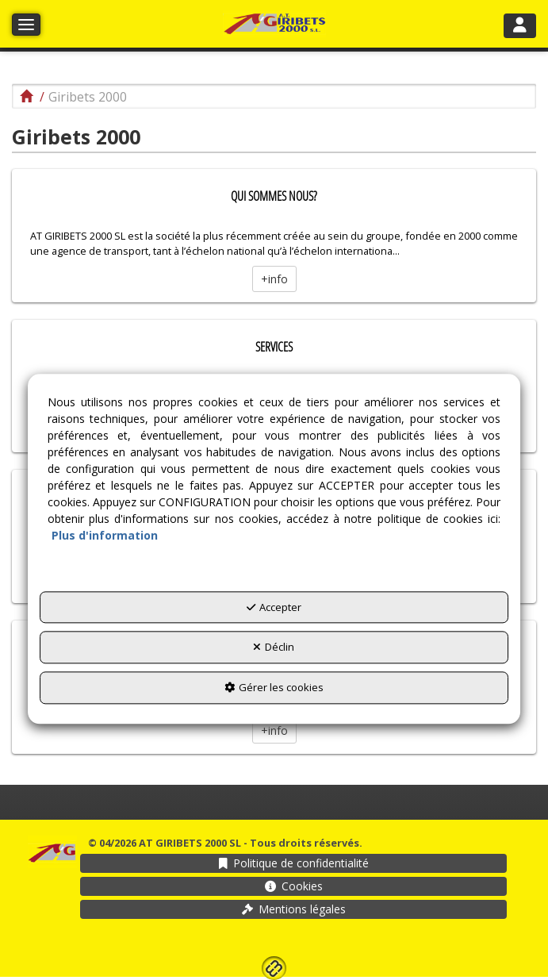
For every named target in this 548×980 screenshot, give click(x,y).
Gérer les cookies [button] (274, 687)
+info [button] (274, 279)
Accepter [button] (274, 607)
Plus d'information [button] (105, 535)
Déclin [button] (274, 648)
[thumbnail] (274, 236)
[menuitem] (293, 863)
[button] (274, 24)
